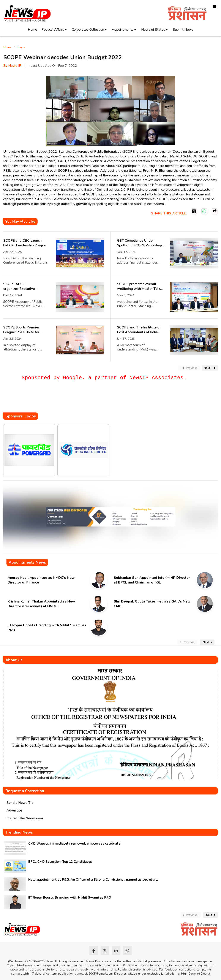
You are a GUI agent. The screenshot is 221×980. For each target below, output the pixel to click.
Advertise (14, 810)
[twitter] (105, 951)
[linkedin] (116, 951)
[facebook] (94, 951)
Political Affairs (53, 30)
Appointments (123, 30)
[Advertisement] (82, 400)
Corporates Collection (88, 30)
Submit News (183, 30)
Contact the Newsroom (25, 818)
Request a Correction (25, 791)
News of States (153, 30)
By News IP (12, 66)
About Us (14, 660)
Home (32, 30)
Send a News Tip (20, 803)
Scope (21, 47)
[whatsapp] (127, 951)
